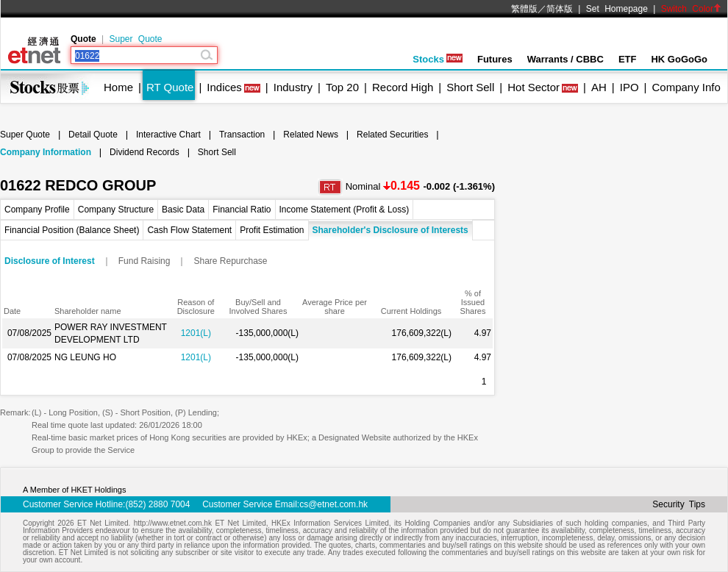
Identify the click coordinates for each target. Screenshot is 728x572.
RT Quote (170, 87)
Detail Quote (93, 135)
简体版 (560, 9)
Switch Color (691, 9)
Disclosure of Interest (50, 261)
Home (118, 87)
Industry (293, 87)
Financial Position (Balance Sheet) (72, 230)
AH (599, 87)
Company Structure (116, 210)
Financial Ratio (242, 210)
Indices (224, 87)
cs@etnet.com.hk (333, 504)
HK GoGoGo (679, 59)
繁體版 (524, 9)
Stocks (438, 59)
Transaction (242, 135)
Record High (403, 87)
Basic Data (183, 210)
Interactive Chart (168, 135)
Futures (495, 59)
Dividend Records (144, 152)
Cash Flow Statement (189, 230)
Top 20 (342, 87)
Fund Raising (144, 261)
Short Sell (470, 87)
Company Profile (37, 210)
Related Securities (392, 135)
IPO (629, 87)
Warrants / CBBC (565, 59)
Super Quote (135, 39)
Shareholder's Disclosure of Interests (390, 230)
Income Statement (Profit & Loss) (345, 210)
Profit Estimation (272, 230)
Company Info (686, 87)
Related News (311, 135)
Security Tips (679, 504)
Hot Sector (533, 87)
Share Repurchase (230, 261)
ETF (628, 59)
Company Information (46, 152)
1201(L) (196, 333)
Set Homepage (617, 9)
